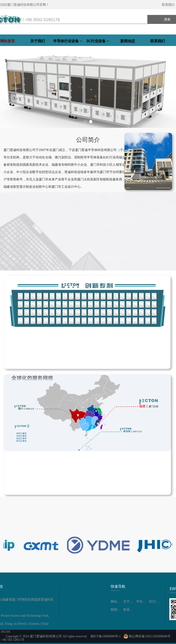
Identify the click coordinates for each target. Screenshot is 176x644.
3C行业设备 (98, 41)
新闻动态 (128, 41)
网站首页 (117, 601)
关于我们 (38, 41)
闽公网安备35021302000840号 (147, 636)
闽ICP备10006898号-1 (106, 636)
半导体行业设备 (68, 41)
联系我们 (158, 41)
